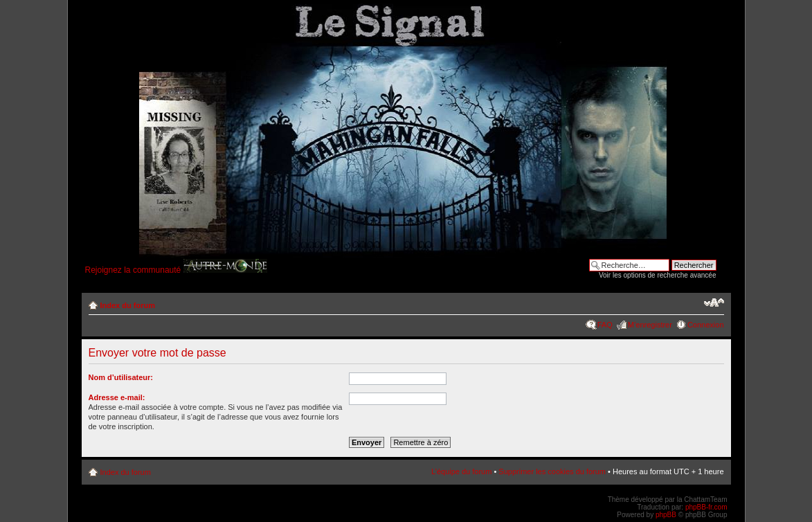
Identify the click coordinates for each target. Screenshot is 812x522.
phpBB (666, 515)
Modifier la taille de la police (714, 303)
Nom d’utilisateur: (121, 377)
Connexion (706, 325)
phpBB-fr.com (706, 507)
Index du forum (128, 305)
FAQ (605, 325)
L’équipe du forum (461, 471)
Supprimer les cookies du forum (552, 471)
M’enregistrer (650, 325)
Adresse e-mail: (117, 397)
